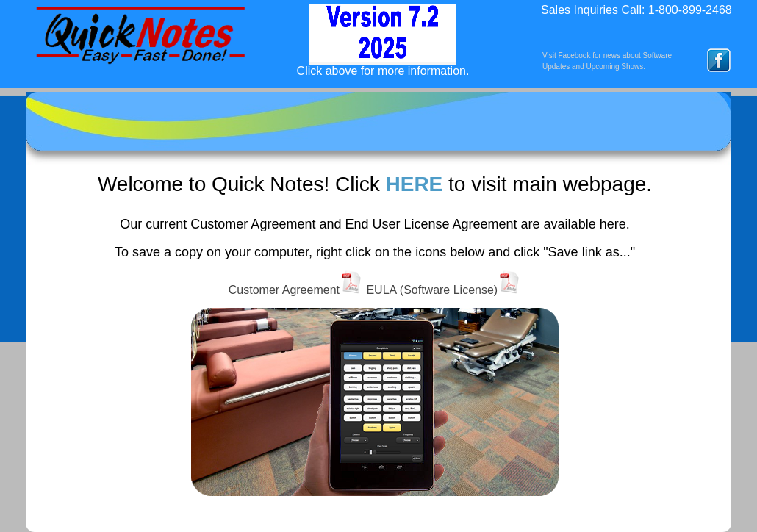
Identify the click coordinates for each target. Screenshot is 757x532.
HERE (414, 184)
